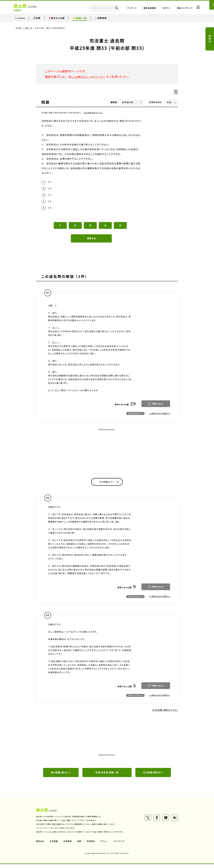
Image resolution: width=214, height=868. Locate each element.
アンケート (125, 9)
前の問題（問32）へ (61, 776)
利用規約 (92, 845)
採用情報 (68, 845)
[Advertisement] (107, 454)
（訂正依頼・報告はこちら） (94, 113)
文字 (156, 102)
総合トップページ (178, 9)
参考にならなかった (135, 416)
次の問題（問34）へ (153, 776)
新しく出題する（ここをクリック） (89, 77)
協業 (80, 845)
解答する (91, 241)
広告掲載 (54, 845)
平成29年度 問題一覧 (107, 776)
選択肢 (114, 102)
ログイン (160, 9)
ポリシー (105, 845)
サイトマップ (120, 845)
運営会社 (40, 845)
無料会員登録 (143, 9)
